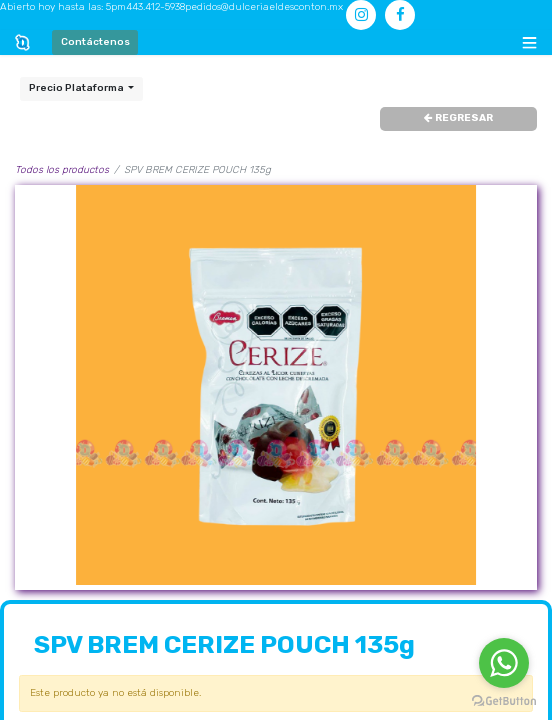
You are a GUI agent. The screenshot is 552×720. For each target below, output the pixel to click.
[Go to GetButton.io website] (504, 700)
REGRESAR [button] (458, 118)
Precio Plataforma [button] (77, 88)
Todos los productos (62, 170)
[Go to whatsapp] (504, 663)
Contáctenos (95, 42)
